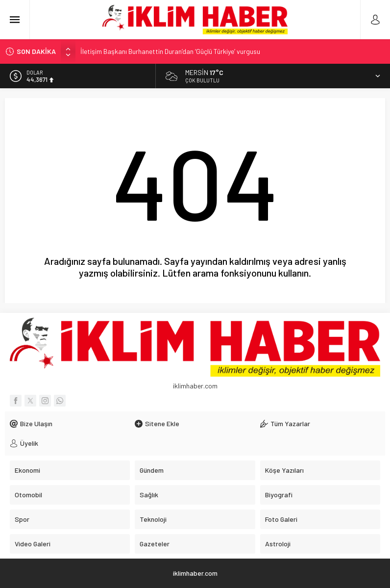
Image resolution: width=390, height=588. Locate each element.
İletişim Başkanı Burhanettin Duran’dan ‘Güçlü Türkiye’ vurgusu (170, 51)
